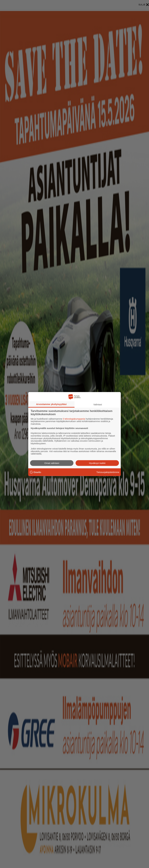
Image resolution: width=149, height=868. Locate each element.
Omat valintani (52, 463)
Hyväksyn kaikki (97, 463)
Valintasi (98, 404)
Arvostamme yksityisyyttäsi (51, 404)
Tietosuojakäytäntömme (108, 472)
